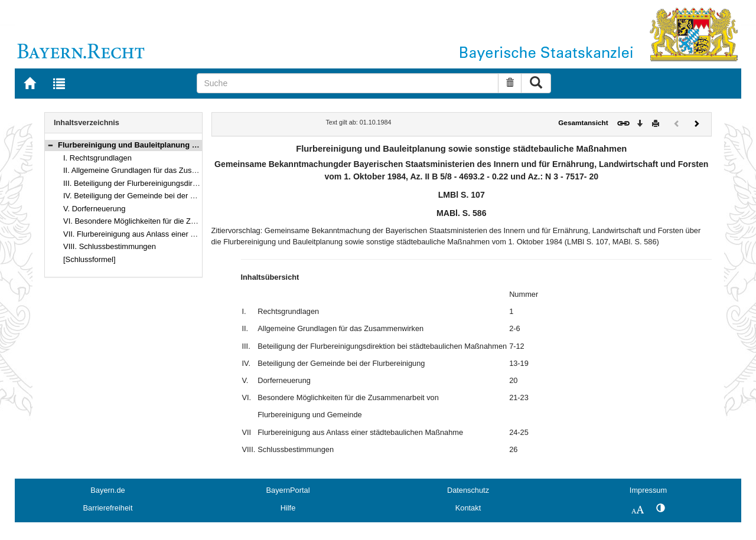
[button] (50, 145)
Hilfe (288, 508)
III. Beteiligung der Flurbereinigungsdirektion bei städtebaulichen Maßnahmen (195, 183)
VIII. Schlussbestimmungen (110, 246)
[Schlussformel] (89, 259)
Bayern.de (107, 490)
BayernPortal (288, 490)
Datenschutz (468, 490)
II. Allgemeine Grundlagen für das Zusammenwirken (151, 170)
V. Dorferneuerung (94, 209)
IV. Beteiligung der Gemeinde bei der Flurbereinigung (153, 196)
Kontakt (468, 508)
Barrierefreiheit (108, 508)
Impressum (648, 490)
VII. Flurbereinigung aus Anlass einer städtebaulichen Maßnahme (174, 234)
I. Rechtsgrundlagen (97, 158)
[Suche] (348, 83)
